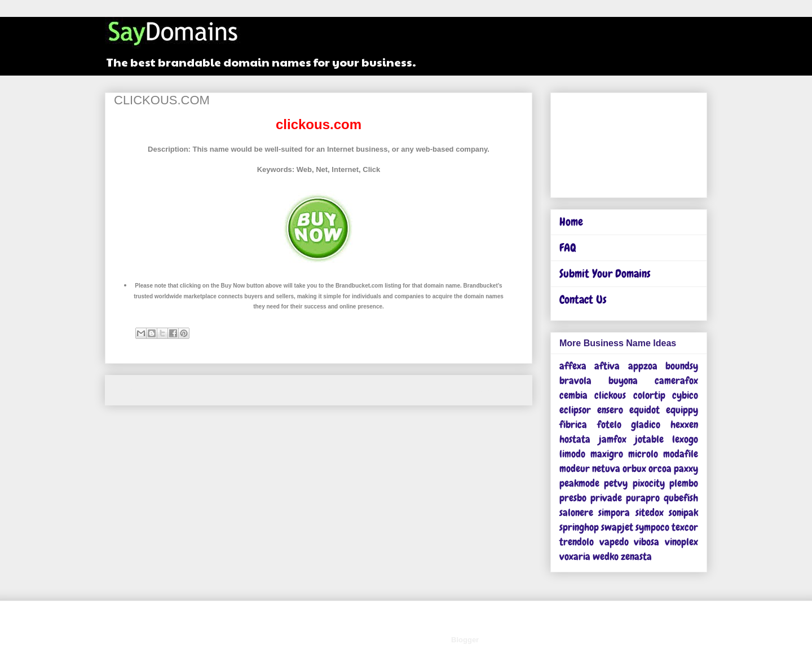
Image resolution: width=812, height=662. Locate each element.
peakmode (579, 483)
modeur (575, 468)
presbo (573, 498)
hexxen (684, 424)
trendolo (577, 542)
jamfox (613, 439)
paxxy (686, 468)
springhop (579, 527)
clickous (610, 395)
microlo (643, 454)
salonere (576, 512)
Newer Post (138, 390)
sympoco (652, 527)
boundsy (682, 366)
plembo (684, 483)
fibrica (573, 424)
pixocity (649, 483)
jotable (649, 439)
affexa (573, 366)
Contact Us (583, 299)
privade (606, 498)
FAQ (568, 248)
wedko (606, 556)
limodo (572, 454)
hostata (575, 439)
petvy (616, 483)
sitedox (650, 512)
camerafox (676, 380)
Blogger (465, 640)
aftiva (607, 366)
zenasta (636, 556)
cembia (573, 395)
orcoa (660, 468)
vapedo (614, 542)
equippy (682, 410)
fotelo (609, 424)
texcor (685, 527)
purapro (643, 498)
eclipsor (575, 410)
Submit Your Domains (605, 273)
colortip (649, 395)
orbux (634, 468)
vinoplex (681, 542)
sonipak (683, 512)
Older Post (501, 390)
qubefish (681, 498)
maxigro (607, 454)
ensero (610, 410)
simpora (614, 512)
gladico (646, 424)
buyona (623, 380)
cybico (685, 395)
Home (320, 390)
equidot (645, 410)
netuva (606, 468)
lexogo (685, 439)
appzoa (643, 366)
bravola (575, 380)
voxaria (575, 556)
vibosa (646, 542)
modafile (681, 454)
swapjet (617, 527)
